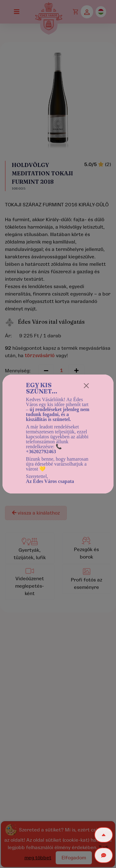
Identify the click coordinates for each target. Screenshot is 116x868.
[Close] (86, 386)
